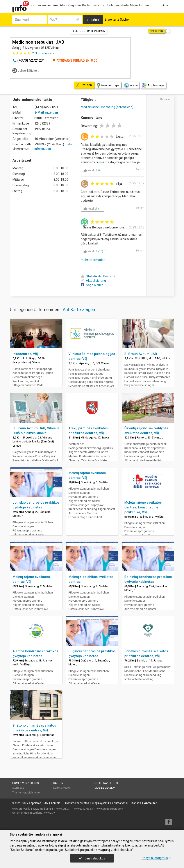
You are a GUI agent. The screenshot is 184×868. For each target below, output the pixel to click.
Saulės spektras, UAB (35, 803)
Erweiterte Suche (117, 20)
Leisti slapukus (92, 858)
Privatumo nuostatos (76, 803)
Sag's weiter (92, 285)
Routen (67, 788)
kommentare (43, 53)
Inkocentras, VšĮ (25, 354)
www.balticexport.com (110, 809)
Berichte (99, 5)
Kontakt (56, 803)
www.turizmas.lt (83, 809)
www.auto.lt (63, 809)
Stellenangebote (117, 5)
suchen (94, 20)
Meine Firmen (142, 5)
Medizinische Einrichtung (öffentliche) (107, 107)
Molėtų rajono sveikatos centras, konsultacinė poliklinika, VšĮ (143, 507)
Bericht (140, 169)
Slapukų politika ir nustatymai (110, 803)
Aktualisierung (93, 281)
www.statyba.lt (21, 809)
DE (165, 5)
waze (131, 85)
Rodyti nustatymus (157, 858)
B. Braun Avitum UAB (141, 354)
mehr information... (94, 260)
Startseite (18, 788)
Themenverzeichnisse (26, 793)
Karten (87, 5)
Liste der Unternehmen (89, 31)
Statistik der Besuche (98, 276)
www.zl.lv (49, 813)
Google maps (108, 85)
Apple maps (153, 85)
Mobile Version (105, 788)
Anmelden (151, 803)
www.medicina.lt (43, 809)
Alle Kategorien (70, 5)
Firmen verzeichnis (45, 5)
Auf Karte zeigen (79, 310)
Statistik (136, 803)
